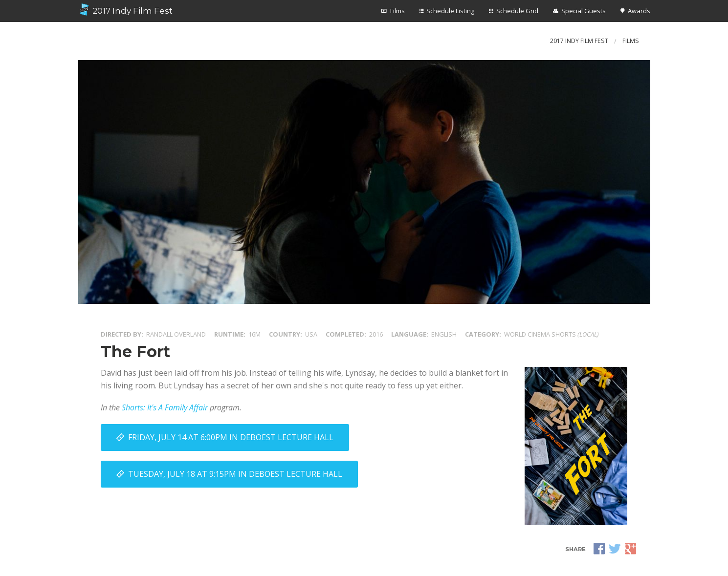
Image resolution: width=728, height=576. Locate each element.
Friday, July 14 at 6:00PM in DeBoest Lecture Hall (231, 437)
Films (397, 11)
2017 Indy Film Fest (126, 10)
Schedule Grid (517, 11)
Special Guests (584, 11)
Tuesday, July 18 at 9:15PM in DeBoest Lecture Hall (235, 474)
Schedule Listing (450, 11)
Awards (639, 11)
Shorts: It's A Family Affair (165, 407)
